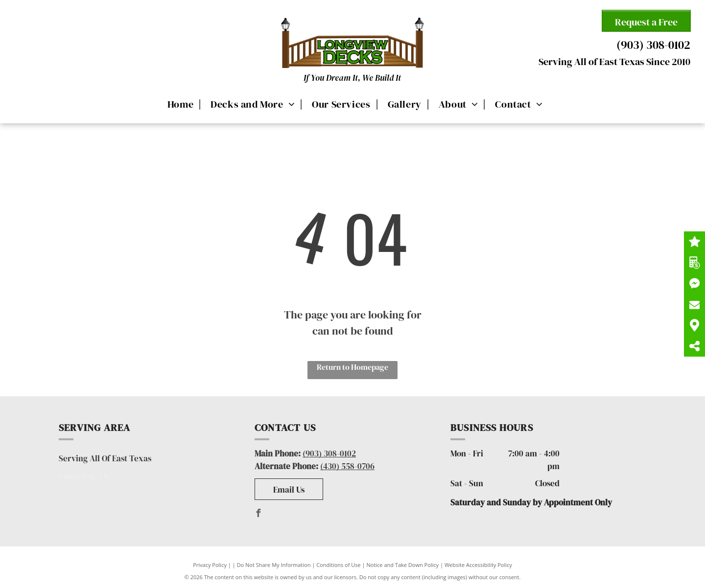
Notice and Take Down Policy (403, 565)
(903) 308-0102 (653, 45)
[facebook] (258, 514)
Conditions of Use (339, 565)
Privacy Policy (210, 565)
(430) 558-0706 (347, 466)
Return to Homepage (352, 367)
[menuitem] (179, 104)
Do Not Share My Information (274, 565)
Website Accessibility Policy (478, 565)
